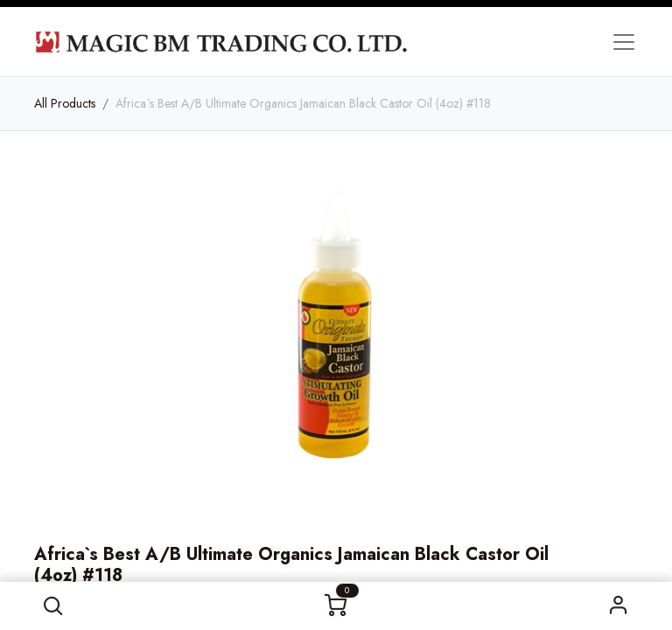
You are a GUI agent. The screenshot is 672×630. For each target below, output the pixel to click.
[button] (53, 606)
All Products (65, 103)
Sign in (619, 606)
